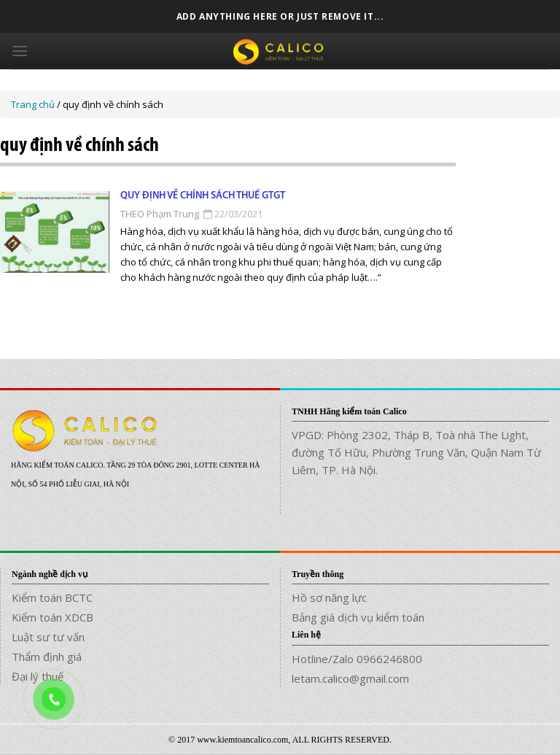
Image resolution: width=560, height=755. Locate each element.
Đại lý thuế (38, 676)
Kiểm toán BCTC (52, 597)
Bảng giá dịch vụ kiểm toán (358, 617)
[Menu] (20, 51)
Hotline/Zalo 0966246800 (357, 659)
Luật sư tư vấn (48, 637)
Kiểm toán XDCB (52, 617)
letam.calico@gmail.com (350, 678)
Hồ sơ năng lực (329, 597)
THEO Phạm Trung (160, 214)
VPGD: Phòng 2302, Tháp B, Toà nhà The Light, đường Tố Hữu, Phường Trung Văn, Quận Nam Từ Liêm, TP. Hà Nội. (416, 452)
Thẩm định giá (47, 657)
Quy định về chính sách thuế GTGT (203, 196)
